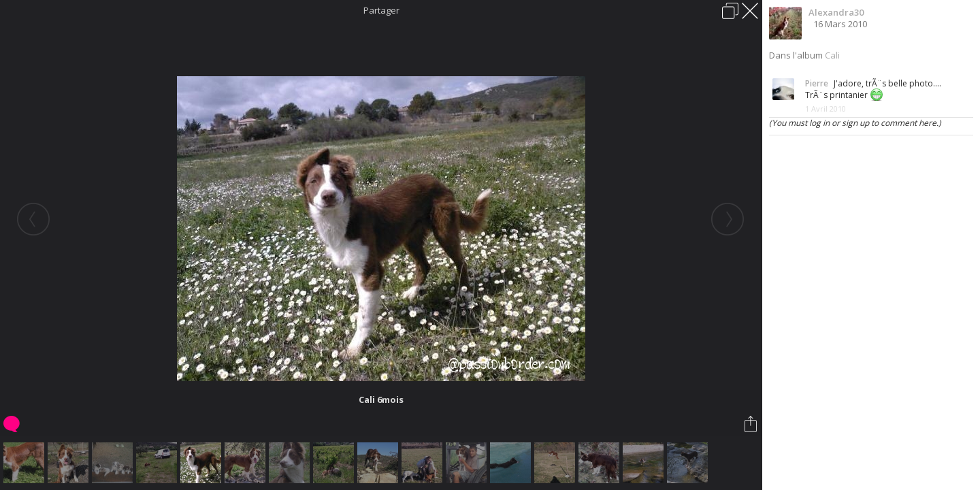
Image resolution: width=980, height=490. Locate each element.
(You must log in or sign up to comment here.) (855, 123)
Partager (381, 10)
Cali (832, 55)
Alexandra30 (836, 12)
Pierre (817, 83)
